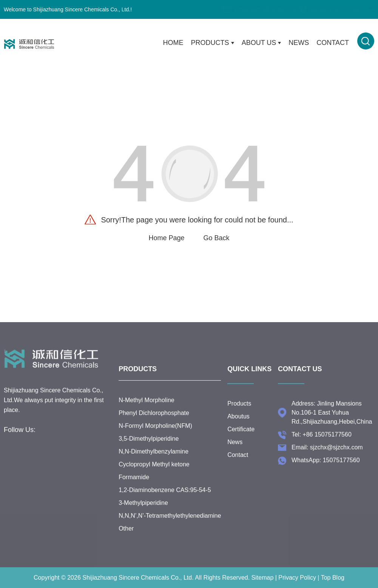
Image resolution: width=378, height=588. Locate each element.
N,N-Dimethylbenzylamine (154, 458)
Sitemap (263, 584)
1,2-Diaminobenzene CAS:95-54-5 (165, 496)
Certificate (241, 432)
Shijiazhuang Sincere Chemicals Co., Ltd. (138, 584)
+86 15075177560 (305, 9)
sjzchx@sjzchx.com (237, 9)
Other (126, 535)
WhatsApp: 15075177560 (326, 463)
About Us (262, 43)
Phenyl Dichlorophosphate (154, 419)
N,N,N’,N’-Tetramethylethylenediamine (170, 522)
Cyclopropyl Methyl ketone (154, 470)
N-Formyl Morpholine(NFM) (155, 432)
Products (213, 43)
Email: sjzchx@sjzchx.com (327, 450)
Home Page (166, 238)
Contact (333, 43)
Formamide (134, 483)
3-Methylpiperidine (143, 509)
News (299, 43)
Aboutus (238, 419)
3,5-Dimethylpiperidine (149, 445)
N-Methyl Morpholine (147, 406)
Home (173, 43)
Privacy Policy (297, 584)
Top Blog (333, 584)
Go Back (217, 238)
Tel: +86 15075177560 (322, 437)
